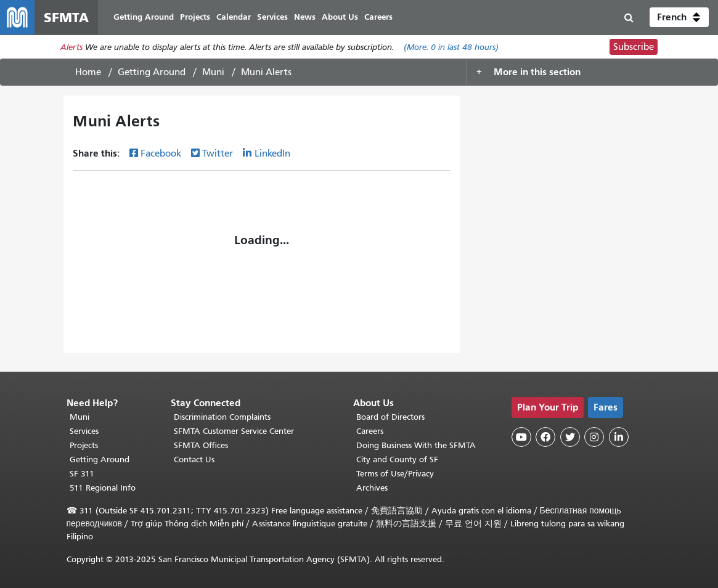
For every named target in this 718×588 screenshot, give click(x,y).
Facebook (161, 153)
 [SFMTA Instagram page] (594, 437)
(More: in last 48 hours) (451, 47)
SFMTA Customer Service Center (234, 431)
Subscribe (634, 47)
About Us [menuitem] (340, 17)
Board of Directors (390, 417)
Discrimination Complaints (222, 417)
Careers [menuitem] (378, 17)
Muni (213, 72)
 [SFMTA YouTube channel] (521, 437)
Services (84, 431)
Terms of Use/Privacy (395, 474)
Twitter (218, 153)
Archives (372, 488)
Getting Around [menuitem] (144, 17)
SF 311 (82, 474)
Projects (84, 445)
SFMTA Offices (201, 445)
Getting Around (152, 72)
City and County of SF (397, 459)
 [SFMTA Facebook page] (545, 437)
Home (88, 72)
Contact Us (194, 459)
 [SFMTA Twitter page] (570, 437)
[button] (679, 17)
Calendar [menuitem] (234, 17)
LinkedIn (272, 153)
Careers (370, 431)
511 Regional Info (103, 488)
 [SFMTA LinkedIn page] (619, 437)
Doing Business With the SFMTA (416, 445)
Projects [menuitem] (195, 17)
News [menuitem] (305, 17)
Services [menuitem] (272, 17)
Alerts (71, 47)
